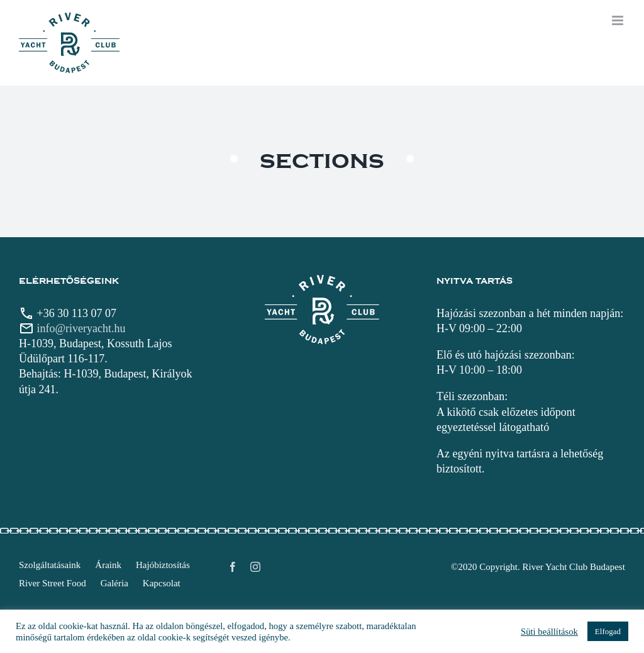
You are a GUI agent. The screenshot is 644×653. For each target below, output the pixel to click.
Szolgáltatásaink (50, 565)
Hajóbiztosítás (163, 565)
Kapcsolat (162, 583)
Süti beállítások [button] (549, 632)
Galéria (114, 583)
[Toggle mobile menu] (619, 20)
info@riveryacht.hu (81, 328)
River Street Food (53, 583)
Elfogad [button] (608, 631)
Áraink (108, 565)
